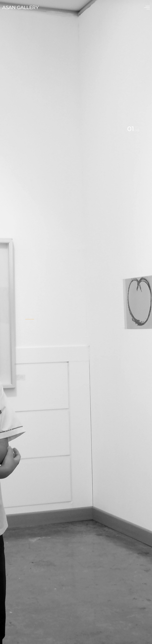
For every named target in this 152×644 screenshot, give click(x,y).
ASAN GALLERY (20, 7)
